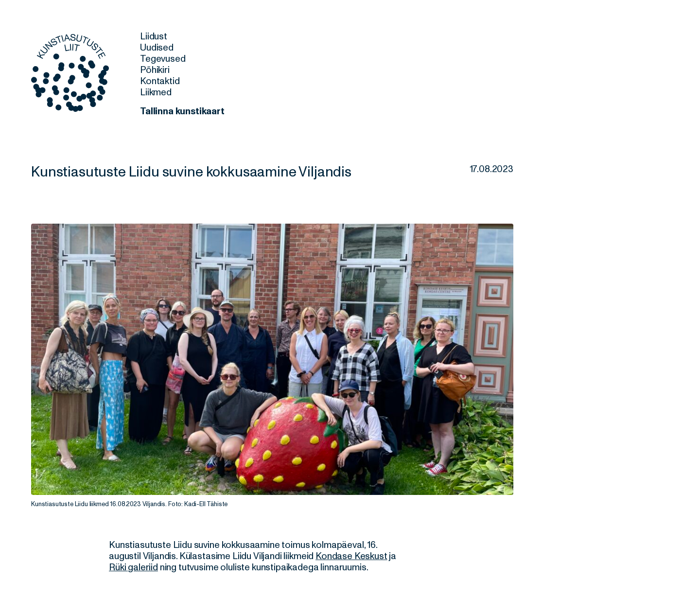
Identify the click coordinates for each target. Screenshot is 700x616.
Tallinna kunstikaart (182, 111)
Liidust (154, 36)
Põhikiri (155, 70)
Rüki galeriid (133, 567)
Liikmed (156, 92)
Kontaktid (160, 81)
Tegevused (163, 59)
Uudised (157, 48)
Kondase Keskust (351, 556)
